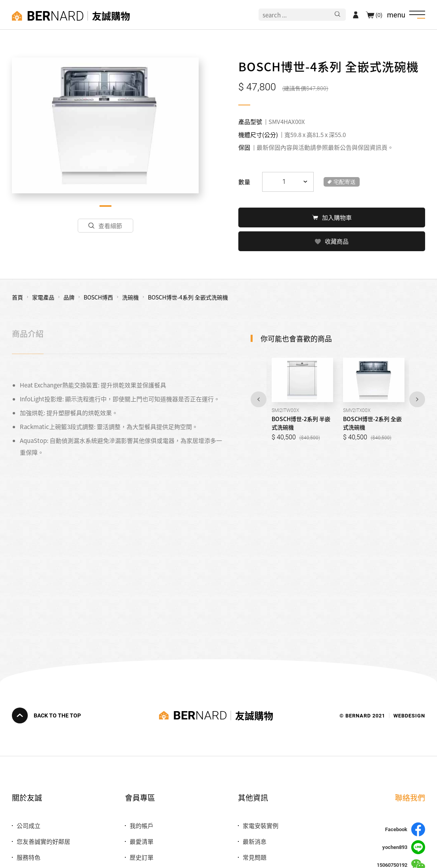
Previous (259, 399)
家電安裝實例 (261, 825)
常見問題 (255, 857)
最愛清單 (142, 841)
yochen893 (404, 847)
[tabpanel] (105, 125)
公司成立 (29, 825)
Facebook (405, 829)
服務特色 (29, 857)
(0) (379, 15)
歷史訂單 (142, 857)
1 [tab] (105, 206)
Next (417, 399)
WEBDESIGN (409, 715)
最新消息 (255, 841)
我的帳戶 (142, 825)
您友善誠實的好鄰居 (43, 841)
